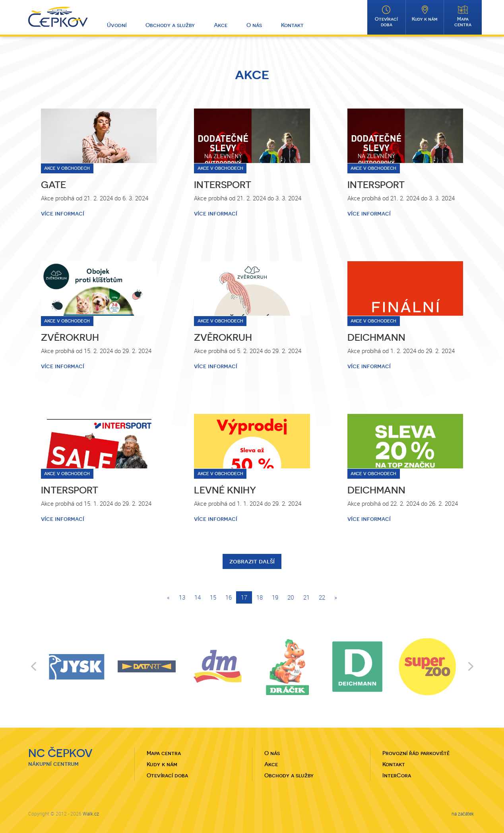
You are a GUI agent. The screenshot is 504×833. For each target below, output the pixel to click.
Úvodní (117, 25)
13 (182, 597)
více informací (63, 214)
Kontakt (292, 25)
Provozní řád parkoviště (416, 753)
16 (229, 597)
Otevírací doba (386, 22)
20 (291, 597)
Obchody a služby (170, 25)
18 (260, 597)
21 (306, 597)
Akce (221, 25)
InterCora (397, 775)
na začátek (463, 814)
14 (198, 597)
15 (213, 597)
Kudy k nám (425, 19)
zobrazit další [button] (252, 561)
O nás (254, 25)
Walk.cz (91, 814)
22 (322, 597)
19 (275, 597)
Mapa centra (463, 22)
